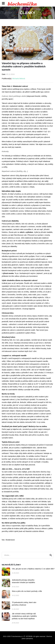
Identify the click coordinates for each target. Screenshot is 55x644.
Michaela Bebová (19, 79)
